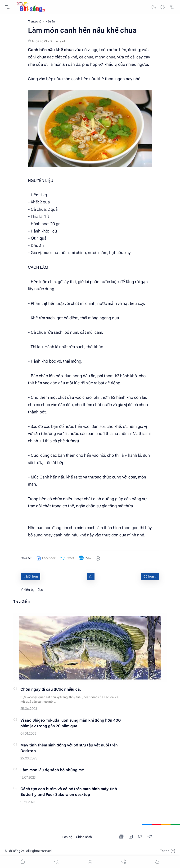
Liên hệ (67, 837)
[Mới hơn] (31, 577)
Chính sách (84, 837)
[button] (154, 7)
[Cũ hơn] (150, 577)
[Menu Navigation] (7, 7)
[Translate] (172, 7)
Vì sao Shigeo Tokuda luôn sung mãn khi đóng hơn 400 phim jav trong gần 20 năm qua (71, 723)
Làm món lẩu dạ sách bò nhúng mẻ (52, 770)
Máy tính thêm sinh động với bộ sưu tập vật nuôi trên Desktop (69, 748)
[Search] (163, 7)
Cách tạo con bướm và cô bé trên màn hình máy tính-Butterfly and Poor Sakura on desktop (70, 792)
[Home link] (91, 577)
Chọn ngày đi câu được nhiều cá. (51, 689)
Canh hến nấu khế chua (51, 50)
